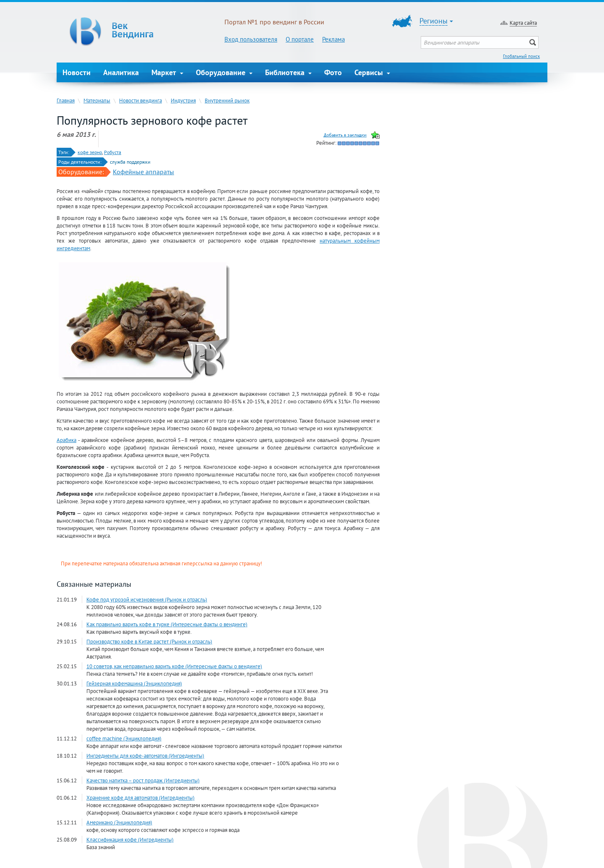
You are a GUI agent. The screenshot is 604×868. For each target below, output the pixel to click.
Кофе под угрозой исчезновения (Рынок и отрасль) (147, 599)
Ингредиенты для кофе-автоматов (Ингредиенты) (145, 756)
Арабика (66, 440)
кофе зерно (90, 152)
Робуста (113, 152)
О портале (300, 39)
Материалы (97, 100)
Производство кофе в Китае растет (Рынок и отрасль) (149, 641)
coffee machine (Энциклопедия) (124, 738)
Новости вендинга (141, 100)
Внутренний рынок (227, 100)
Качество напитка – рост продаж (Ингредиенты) (143, 780)
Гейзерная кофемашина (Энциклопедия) (134, 683)
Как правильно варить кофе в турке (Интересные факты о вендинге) (167, 624)
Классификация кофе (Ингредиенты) (130, 839)
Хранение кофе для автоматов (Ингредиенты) (141, 797)
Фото (333, 72)
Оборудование (224, 72)
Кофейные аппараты (143, 172)
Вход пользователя (251, 39)
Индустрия (183, 100)
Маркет (167, 72)
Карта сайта (523, 23)
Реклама (333, 39)
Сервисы (372, 72)
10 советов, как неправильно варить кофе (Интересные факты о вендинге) (174, 666)
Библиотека (288, 72)
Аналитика (121, 72)
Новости (77, 72)
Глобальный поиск (521, 56)
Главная (66, 100)
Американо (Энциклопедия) (119, 822)
